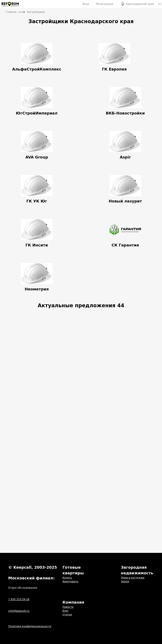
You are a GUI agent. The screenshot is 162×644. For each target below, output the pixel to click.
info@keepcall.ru (19, 611)
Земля (125, 581)
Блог (66, 611)
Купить (67, 578)
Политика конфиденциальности (30, 626)
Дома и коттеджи (133, 578)
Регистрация (105, 4)
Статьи (67, 615)
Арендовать (70, 581)
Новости (68, 607)
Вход (86, 4)
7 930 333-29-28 (19, 599)
